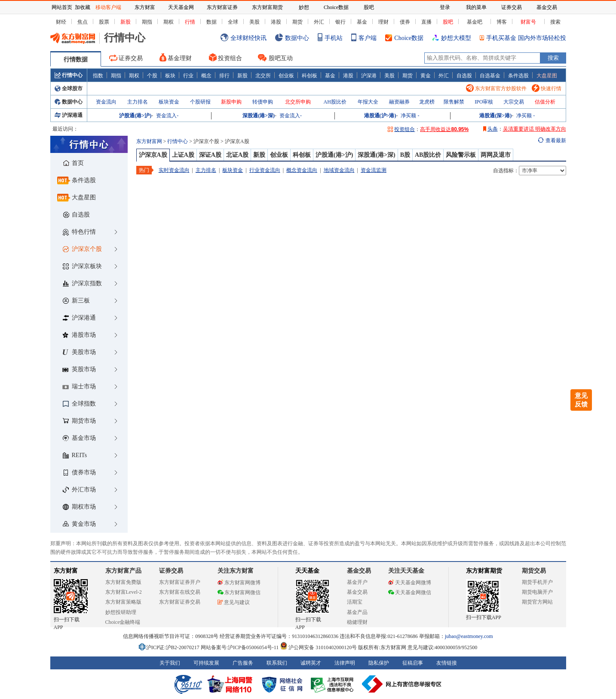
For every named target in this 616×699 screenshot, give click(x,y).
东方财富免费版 (123, 582)
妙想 (304, 7)
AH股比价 (335, 102)
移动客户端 (108, 7)
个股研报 (200, 102)
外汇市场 (79, 490)
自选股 (464, 75)
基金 (362, 22)
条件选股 (518, 75)
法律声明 (345, 663)
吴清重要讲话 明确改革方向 (535, 129)
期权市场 (79, 507)
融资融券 (399, 102)
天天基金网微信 (410, 592)
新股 (126, 22)
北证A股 (237, 155)
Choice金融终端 (123, 622)
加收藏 (83, 7)
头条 (490, 129)
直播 (426, 22)
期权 (169, 22)
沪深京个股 (82, 249)
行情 (190, 22)
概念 (206, 75)
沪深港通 (69, 115)
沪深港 (369, 75)
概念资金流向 (302, 170)
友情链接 (447, 663)
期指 (147, 22)
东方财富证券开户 (180, 582)
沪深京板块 (82, 266)
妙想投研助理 (121, 612)
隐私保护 (379, 663)
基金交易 (357, 592)
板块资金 (169, 102)
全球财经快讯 (244, 38)
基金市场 (79, 438)
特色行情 (79, 232)
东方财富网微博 (239, 583)
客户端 (364, 38)
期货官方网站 (537, 602)
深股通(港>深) (259, 116)
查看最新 (556, 140)
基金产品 (357, 612)
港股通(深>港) (495, 116)
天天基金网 (181, 7)
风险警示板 (461, 155)
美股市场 (79, 352)
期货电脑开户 (537, 592)
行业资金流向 (265, 170)
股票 (104, 22)
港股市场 (79, 335)
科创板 (310, 75)
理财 (383, 22)
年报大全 (368, 102)
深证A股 (210, 155)
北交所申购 (298, 102)
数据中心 (292, 38)
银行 (340, 22)
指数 (98, 75)
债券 (405, 22)
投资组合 (225, 57)
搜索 (555, 22)
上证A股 (183, 155)
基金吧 (475, 22)
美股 (254, 22)
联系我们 (277, 663)
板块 (170, 75)
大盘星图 (547, 76)
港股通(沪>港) (380, 116)
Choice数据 (404, 38)
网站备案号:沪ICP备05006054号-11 (241, 647)
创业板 (286, 75)
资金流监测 (374, 170)
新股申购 (231, 102)
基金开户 (357, 582)
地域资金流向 (339, 170)
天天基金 (307, 571)
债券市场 (79, 472)
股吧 (448, 22)
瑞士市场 (79, 386)
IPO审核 (484, 102)
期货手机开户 (537, 582)
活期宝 (355, 602)
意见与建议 (234, 602)
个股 (152, 75)
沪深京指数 (82, 283)
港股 (276, 22)
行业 (188, 75)
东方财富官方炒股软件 (496, 89)
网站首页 (62, 7)
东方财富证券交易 (180, 602)
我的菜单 (476, 7)
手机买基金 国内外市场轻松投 (523, 38)
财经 (61, 22)
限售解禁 (454, 102)
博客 (502, 22)
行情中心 (69, 75)
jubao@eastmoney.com (469, 636)
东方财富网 (149, 141)
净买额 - (410, 116)
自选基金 (490, 75)
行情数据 (76, 60)
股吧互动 (275, 58)
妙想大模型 (452, 38)
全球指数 (79, 404)
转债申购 (263, 102)
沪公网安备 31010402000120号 (318, 647)
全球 (233, 22)
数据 (211, 22)
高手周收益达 (444, 129)
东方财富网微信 (239, 592)
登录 (445, 7)
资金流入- (167, 116)
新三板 (76, 301)
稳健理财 (357, 622)
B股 (405, 155)
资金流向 (106, 102)
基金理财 (176, 57)
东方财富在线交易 (180, 592)
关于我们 (170, 663)
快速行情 (547, 89)
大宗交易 (514, 102)
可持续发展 (206, 663)
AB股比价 (428, 155)
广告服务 (243, 663)
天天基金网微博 (410, 583)
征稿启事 (413, 663)
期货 (297, 22)
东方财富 (66, 571)
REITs (75, 455)
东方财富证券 (222, 7)
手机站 (330, 38)
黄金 (426, 75)
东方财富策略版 (123, 602)
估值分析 (545, 102)
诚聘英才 (311, 663)
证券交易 (126, 58)
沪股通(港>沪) (135, 116)
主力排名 (138, 102)
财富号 (528, 22)
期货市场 (79, 421)
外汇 (319, 22)
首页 (74, 163)
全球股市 (69, 89)
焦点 (83, 22)
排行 (224, 75)
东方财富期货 (484, 571)
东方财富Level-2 (124, 592)
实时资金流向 (174, 170)
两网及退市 (496, 155)
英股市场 (79, 370)
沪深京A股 (153, 155)
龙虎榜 (427, 102)
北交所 (263, 75)
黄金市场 (79, 524)
